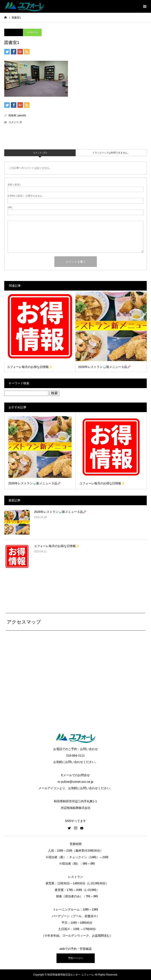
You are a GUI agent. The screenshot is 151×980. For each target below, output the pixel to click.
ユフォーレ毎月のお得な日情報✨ (57, 546)
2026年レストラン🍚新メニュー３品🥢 (60, 512)
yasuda (22, 115)
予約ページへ (76, 958)
